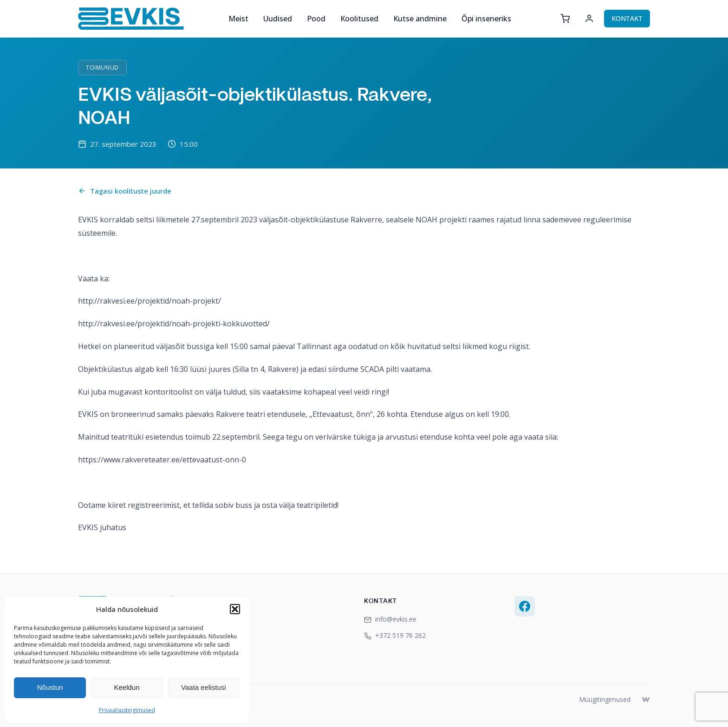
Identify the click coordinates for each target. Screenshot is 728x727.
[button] (235, 609)
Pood (316, 19)
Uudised (278, 19)
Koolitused (359, 19)
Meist (238, 19)
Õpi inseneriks (486, 19)
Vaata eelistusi (203, 687)
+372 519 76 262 (395, 635)
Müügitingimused (605, 699)
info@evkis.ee (390, 619)
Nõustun (50, 687)
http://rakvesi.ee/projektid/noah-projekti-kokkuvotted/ (174, 324)
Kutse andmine (420, 19)
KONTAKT (627, 18)
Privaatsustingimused (127, 710)
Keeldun (127, 687)
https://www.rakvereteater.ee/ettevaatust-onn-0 (162, 460)
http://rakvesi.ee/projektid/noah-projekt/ (149, 301)
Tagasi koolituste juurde (125, 191)
